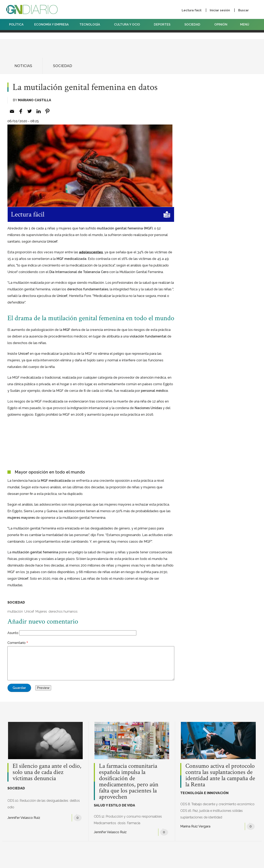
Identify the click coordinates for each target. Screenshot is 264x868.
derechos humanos (63, 611)
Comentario (16, 643)
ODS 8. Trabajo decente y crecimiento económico (217, 804)
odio (11, 807)
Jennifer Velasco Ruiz (24, 818)
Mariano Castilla (35, 100)
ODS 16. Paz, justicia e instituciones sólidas (212, 811)
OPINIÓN (221, 24)
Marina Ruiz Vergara (195, 826)
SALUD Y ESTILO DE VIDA (114, 805)
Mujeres (41, 611)
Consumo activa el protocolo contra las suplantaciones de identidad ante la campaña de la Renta (220, 775)
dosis (122, 823)
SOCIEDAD (194, 24)
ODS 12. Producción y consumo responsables (128, 816)
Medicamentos (105, 823)
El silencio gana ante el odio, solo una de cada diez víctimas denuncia (47, 772)
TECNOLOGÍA (91, 24)
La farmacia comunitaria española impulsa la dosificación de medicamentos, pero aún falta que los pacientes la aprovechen (129, 782)
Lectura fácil (192, 10)
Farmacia (134, 823)
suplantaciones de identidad (201, 817)
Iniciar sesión (220, 10)
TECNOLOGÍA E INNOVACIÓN (204, 793)
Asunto (13, 633)
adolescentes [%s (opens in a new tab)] (91, 252)
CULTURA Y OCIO (129, 24)
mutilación (15, 611)
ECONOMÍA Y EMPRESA (51, 24)
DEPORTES (164, 24)
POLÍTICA (16, 24)
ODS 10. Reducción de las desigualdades (38, 801)
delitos (75, 801)
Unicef (29, 611)
